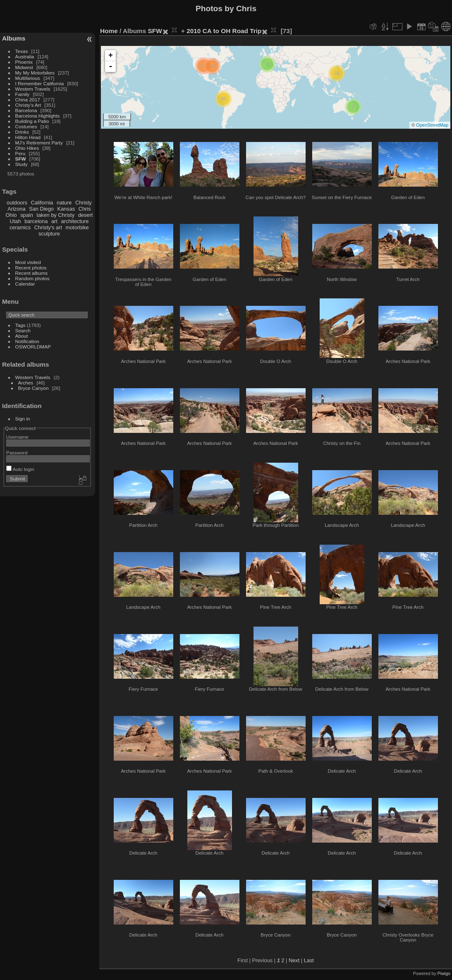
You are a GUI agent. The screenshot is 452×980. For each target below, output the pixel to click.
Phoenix (24, 62)
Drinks (22, 132)
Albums (14, 38)
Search (23, 330)
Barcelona (26, 110)
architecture (75, 221)
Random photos (32, 278)
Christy (84, 203)
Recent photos (31, 268)
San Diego (41, 209)
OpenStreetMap (432, 125)
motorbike (77, 227)
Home (109, 31)
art (54, 221)
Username (17, 437)
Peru (20, 153)
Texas (22, 51)
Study (22, 164)
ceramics (20, 227)
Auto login (20, 469)
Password (17, 453)
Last (309, 960)
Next (294, 960)
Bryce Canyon (33, 388)
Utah (16, 221)
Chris (85, 209)
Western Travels (33, 89)
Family (23, 94)
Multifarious (28, 78)
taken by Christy (55, 215)
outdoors (17, 203)
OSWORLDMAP (33, 347)
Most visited (28, 262)
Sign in (23, 419)
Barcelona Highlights (38, 116)
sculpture (49, 234)
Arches (26, 383)
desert (86, 215)
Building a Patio (32, 121)
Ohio (11, 215)
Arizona (16, 209)
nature (64, 203)
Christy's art (48, 227)
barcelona (36, 221)
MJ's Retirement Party (39, 143)
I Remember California (40, 83)
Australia (25, 56)
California (42, 203)
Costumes (26, 126)
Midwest (24, 67)
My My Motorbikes (35, 73)
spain (27, 215)
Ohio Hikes (27, 148)
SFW (21, 159)
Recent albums (31, 273)
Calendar (25, 284)
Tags (20, 325)
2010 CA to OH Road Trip (224, 31)
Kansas (66, 209)
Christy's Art (28, 105)
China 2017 (28, 100)
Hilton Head (28, 137)
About (22, 336)
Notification (27, 341)
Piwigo (444, 973)
